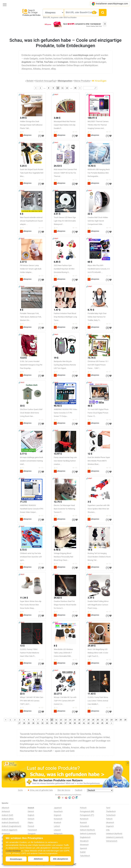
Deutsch (31, 808)
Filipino (31, 823)
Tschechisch (111, 815)
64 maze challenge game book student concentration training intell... (32, 461)
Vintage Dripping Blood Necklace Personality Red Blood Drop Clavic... (63, 557)
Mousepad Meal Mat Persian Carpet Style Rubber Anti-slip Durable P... (65, 125)
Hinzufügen (99, 81)
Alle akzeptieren (60, 859)
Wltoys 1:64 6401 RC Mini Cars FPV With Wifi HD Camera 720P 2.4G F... (32, 701)
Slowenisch (84, 845)
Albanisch (5, 808)
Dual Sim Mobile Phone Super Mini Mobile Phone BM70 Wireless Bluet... (99, 461)
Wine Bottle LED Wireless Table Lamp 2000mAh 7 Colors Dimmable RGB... (63, 653)
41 (84, 723)
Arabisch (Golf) (7, 815)
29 (29, 723)
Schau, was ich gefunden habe (40, 790)
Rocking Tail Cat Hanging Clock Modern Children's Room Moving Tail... (99, 557)
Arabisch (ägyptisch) (9, 830)
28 (24, 723)
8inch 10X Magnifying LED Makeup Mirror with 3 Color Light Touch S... (98, 653)
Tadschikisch (85, 856)
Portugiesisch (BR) (87, 811)
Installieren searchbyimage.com (110, 4)
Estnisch (31, 819)
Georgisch (32, 834)
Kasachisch (58, 811)
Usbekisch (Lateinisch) (115, 837)
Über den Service (64, 790)
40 (79, 723)
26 (125, 720)
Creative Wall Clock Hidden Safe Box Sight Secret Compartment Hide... (98, 221)
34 (52, 723)
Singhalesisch (85, 837)
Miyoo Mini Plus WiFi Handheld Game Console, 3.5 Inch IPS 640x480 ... (99, 269)
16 (79, 720)
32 (42, 723)
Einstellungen (16, 859)
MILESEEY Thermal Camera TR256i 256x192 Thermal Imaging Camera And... (98, 125)
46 (75, 88)
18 (89, 720)
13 (65, 720)
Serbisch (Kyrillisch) (87, 830)
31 (38, 723)
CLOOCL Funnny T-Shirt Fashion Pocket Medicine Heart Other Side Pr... (29, 653)
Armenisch (6, 834)
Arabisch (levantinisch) (10, 823)
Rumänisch (84, 819)
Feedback (79, 790)
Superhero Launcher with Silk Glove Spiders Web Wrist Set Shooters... (99, 509)
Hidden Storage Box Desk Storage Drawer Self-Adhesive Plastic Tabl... (31, 125)
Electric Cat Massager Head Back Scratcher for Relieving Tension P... (64, 509)
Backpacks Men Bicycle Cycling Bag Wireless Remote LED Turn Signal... (65, 365)
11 (62, 88)
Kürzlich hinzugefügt (46, 81)
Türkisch (109, 819)
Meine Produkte (82, 81)
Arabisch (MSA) (8, 819)
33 (47, 723)
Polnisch (83, 808)
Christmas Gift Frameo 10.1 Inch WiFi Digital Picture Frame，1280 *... (98, 365)
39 (75, 723)
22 (107, 720)
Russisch (83, 823)
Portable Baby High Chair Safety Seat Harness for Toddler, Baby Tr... (97, 317)
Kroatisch (57, 823)
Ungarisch (110, 826)
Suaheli (83, 852)
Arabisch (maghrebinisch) (11, 826)
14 (70, 720)
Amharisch (6, 811)
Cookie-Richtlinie (13, 851)
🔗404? (21, 95)
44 (98, 723)
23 (112, 720)
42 (89, 723)
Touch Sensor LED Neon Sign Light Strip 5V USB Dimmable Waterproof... (65, 221)
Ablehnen (38, 859)
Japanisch (58, 808)
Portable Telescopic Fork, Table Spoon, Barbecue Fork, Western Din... (31, 317)
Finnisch (31, 826)
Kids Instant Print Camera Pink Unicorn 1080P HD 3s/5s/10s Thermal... (65, 173)
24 (116, 720)
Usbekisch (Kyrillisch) (114, 834)
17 (84, 720)
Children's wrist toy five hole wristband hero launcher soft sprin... (31, 557)
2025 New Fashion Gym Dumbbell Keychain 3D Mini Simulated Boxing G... (64, 269)
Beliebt (30, 81)
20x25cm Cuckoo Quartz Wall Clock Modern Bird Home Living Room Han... (31, 413)
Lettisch (57, 826)
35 (56, 723)
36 (61, 723)
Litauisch (57, 830)
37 (65, 723)
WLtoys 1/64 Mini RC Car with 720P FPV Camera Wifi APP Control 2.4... (65, 701)
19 (93, 720)
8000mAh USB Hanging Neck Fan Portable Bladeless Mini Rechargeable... (99, 173)
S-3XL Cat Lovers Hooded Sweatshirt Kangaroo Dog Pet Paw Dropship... (31, 365)
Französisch (32, 830)
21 (102, 720)
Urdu (108, 830)
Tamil (108, 808)
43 (93, 723)
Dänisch (31, 811)
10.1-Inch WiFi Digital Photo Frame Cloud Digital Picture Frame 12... (98, 413)
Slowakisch (84, 841)
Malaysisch (58, 834)
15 (75, 720)
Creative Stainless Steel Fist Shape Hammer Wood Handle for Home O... (65, 605)
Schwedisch (84, 826)
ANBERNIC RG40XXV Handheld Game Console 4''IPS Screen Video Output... (32, 509)
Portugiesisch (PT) (87, 815)
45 (102, 723)
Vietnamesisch (112, 841)
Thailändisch (111, 811)
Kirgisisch (58, 815)
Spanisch (83, 848)
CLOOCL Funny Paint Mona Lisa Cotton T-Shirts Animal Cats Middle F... (98, 701)
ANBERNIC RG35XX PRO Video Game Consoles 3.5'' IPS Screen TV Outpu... (66, 413)
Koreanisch (58, 819)
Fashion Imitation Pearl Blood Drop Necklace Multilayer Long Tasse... (65, 317)
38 (70, 723)
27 (19, 723)
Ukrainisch (110, 823)
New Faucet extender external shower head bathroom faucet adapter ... (31, 221)
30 (33, 723)
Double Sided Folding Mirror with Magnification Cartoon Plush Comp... (98, 605)
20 (98, 720)
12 (67, 88)
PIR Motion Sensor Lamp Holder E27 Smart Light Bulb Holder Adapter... (31, 269)
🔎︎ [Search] (95, 88)
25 (121, 720)
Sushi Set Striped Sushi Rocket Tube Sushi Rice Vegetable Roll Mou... (32, 173)
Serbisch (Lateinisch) (88, 834)
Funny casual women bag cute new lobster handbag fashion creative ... (65, 461)
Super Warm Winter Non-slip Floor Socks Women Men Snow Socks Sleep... (31, 605)
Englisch (31, 815)
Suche (20, 790)
